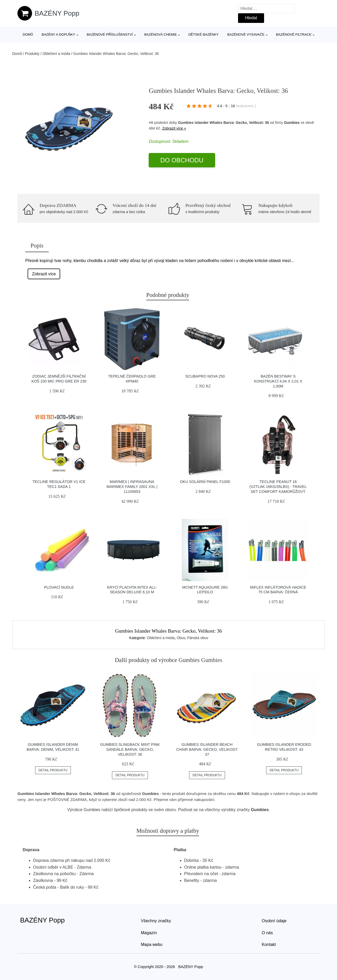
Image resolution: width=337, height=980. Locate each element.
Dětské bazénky (203, 34)
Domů (28, 34)
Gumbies (292, 123)
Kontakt (269, 944)
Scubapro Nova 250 (205, 376)
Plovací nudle (59, 587)
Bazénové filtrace (294, 34)
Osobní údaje (274, 921)
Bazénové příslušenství (110, 34)
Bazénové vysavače (246, 34)
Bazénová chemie (161, 34)
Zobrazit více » (174, 128)
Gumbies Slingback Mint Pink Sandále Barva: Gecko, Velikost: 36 (130, 749)
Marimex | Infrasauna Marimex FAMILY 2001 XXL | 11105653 (132, 486)
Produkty (32, 54)
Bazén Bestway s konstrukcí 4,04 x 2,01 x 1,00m (278, 381)
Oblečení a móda (56, 54)
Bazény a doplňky (58, 34)
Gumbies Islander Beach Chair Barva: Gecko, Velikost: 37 (207, 749)
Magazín (149, 933)
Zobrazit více (44, 274)
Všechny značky (156, 921)
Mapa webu (152, 944)
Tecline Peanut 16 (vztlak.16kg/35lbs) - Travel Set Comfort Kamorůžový (278, 486)
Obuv (181, 638)
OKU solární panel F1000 (205, 482)
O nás (267, 933)
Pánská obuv (198, 638)
